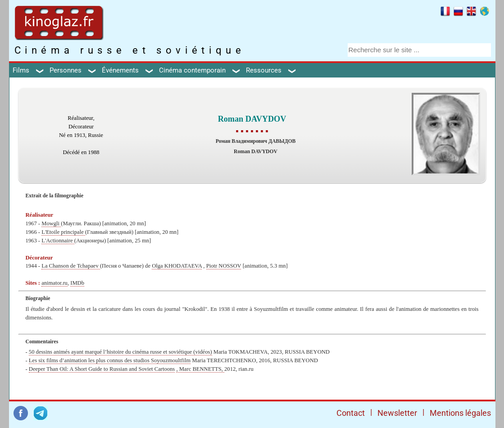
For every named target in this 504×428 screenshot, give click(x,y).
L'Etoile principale (63, 232)
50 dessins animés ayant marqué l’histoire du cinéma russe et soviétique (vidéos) (120, 352)
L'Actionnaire (58, 241)
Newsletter (397, 413)
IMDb (77, 283)
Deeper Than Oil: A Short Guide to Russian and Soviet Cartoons (102, 369)
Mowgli (51, 223)
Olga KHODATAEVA (177, 266)
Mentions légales (460, 413)
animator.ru (54, 283)
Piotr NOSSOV (224, 266)
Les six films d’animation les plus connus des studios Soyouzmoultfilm (110, 360)
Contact (351, 413)
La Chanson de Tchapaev (71, 266)
